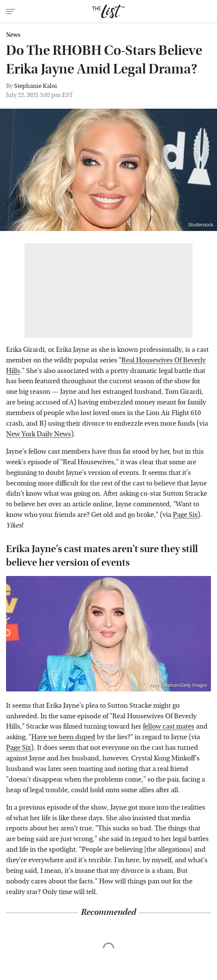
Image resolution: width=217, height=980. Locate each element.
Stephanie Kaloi (36, 86)
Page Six (185, 515)
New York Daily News (39, 434)
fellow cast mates (169, 726)
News (13, 35)
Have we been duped (63, 737)
